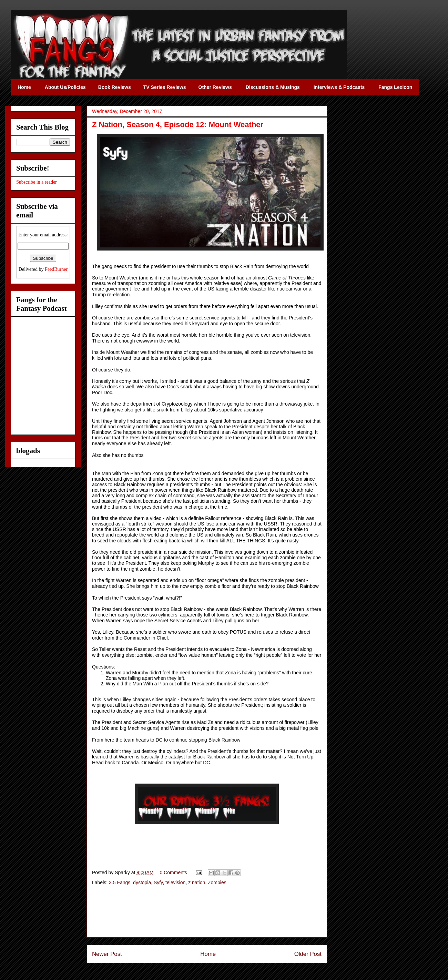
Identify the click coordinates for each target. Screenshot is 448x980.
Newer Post (107, 954)
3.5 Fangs (120, 882)
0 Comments (174, 872)
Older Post (308, 954)
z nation (197, 882)
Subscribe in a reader (37, 182)
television (175, 882)
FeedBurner (56, 269)
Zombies (217, 882)
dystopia (142, 882)
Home (208, 954)
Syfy (158, 882)
